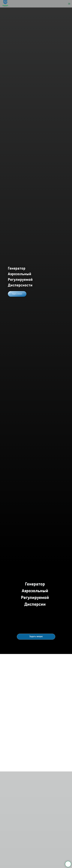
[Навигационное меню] (69, 4)
